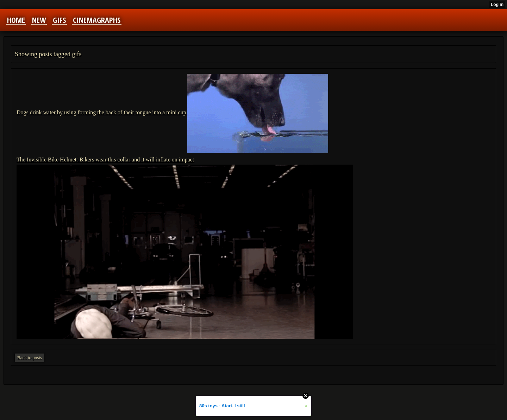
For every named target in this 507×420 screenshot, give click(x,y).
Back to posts (30, 358)
